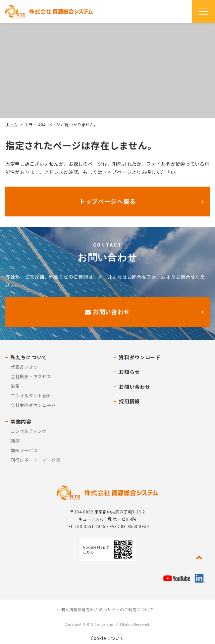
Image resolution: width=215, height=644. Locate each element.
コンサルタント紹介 (31, 396)
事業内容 (21, 421)
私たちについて (29, 357)
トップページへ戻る (107, 201)
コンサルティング (29, 431)
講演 (15, 441)
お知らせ (129, 372)
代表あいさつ (24, 367)
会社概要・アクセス (31, 376)
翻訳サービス (24, 450)
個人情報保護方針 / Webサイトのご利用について (107, 609)
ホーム (12, 124)
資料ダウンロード (140, 357)
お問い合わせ (108, 312)
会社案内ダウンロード (33, 405)
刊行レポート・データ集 (36, 460)
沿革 (15, 386)
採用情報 (129, 401)
